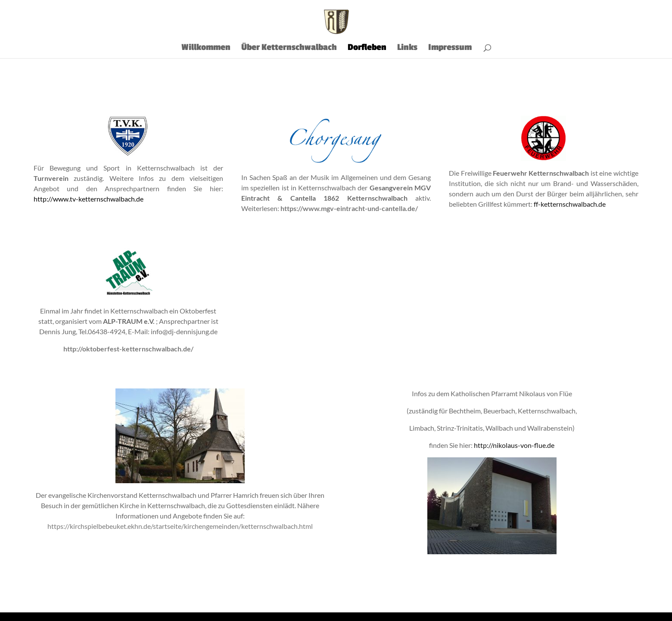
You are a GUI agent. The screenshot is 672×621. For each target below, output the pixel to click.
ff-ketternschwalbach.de (570, 204)
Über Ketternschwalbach (289, 48)
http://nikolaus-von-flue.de (514, 445)
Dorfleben (367, 48)
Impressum (450, 48)
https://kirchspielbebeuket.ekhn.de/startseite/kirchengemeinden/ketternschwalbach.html (180, 526)
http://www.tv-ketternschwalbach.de (89, 199)
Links (407, 48)
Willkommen (206, 48)
